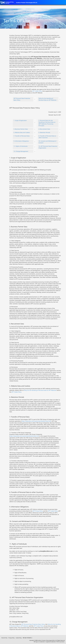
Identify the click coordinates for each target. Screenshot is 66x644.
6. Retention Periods (44, 132)
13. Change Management (21, 151)
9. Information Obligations (21, 141)
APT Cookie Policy (37, 91)
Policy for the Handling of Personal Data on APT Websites (47, 99)
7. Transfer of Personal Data (22, 136)
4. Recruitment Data (44, 129)
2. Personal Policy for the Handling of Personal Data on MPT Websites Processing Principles (47, 123)
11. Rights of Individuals (21, 146)
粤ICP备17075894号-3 (27, 638)
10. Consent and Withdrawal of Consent (47, 142)
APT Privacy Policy (38, 511)
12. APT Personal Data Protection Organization (48, 147)
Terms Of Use (4, 638)
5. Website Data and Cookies (22, 132)
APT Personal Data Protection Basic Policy (22, 99)
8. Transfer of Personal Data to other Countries (47, 137)
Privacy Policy (12, 638)
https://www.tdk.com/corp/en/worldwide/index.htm (36, 421)
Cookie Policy (19, 638)
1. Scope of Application (20, 120)
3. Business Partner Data (21, 129)
